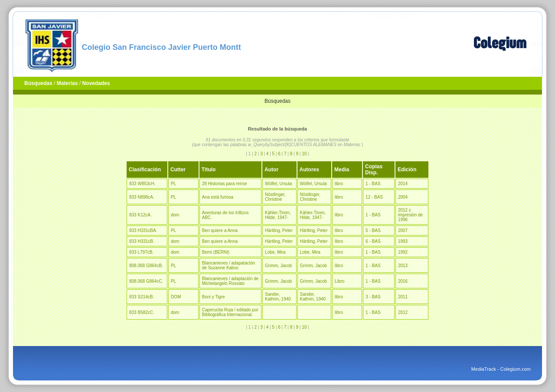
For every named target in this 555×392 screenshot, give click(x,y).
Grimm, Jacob (278, 266)
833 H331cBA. (143, 230)
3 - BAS (373, 297)
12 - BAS (374, 197)
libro (339, 184)
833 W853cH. (142, 184)
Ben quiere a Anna (220, 230)
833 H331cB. (142, 241)
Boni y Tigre (214, 297)
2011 (403, 297)
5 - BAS (373, 230)
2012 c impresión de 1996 (410, 215)
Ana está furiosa (218, 197)
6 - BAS (373, 241)
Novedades (96, 83)
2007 (403, 230)
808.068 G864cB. (146, 266)
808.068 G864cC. (146, 281)
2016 (403, 281)
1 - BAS (373, 184)
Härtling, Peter (279, 230)
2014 (403, 184)
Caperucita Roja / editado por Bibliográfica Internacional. (230, 312)
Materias (67, 83)
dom (175, 215)
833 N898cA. (142, 197)
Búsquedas (38, 83)
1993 (403, 241)
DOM (176, 297)
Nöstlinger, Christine (275, 197)
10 (304, 154)
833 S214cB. (142, 297)
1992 (403, 252)
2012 (403, 312)
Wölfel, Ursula (278, 184)
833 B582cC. (142, 312)
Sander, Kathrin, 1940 (278, 297)
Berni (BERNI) (216, 252)
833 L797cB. (141, 252)
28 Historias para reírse (225, 184)
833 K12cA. (140, 215)
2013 (403, 266)
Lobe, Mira (275, 252)
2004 (403, 197)
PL (173, 184)
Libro (340, 281)
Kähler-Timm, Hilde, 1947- (278, 215)
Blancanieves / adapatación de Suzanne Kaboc (229, 265)
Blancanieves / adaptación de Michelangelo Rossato (230, 281)
